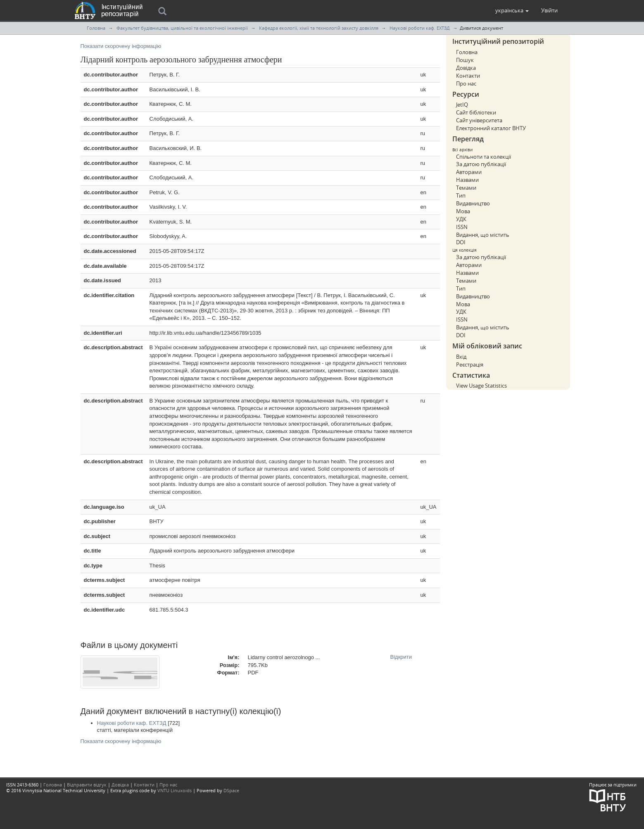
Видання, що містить (483, 235)
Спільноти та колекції (484, 157)
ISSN (462, 227)
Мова (463, 211)
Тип (461, 195)
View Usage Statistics (481, 386)
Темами (466, 188)
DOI (461, 242)
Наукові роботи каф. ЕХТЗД (420, 28)
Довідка (466, 68)
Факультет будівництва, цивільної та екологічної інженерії (182, 28)
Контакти (468, 76)
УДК (461, 219)
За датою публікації (481, 164)
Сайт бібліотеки (476, 112)
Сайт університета (479, 120)
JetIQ (462, 105)
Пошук (465, 60)
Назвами (467, 180)
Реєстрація (470, 364)
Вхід (461, 357)
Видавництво (473, 203)
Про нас (466, 83)
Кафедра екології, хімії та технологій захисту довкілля (319, 28)
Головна (96, 28)
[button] (512, 10)
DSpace (231, 790)
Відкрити (401, 657)
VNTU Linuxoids (175, 790)
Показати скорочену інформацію (121, 46)
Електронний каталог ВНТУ (491, 128)
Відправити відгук (87, 785)
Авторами (469, 172)
